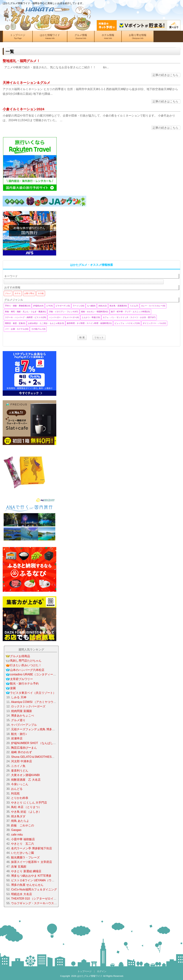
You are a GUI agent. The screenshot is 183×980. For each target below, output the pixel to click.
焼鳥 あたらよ (20, 821)
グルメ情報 (81, 37)
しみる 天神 (19, 697)
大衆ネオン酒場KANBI (25, 775)
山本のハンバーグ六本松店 (27, 670)
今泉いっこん (20, 784)
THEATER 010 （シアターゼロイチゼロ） (38, 899)
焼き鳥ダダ (18, 816)
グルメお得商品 (20, 656)
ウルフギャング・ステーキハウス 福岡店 (37, 903)
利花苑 (15, 793)
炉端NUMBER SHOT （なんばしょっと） (38, 743)
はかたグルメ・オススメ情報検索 (91, 265)
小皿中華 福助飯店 (23, 839)
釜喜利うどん (20, 771)
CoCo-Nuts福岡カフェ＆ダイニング (34, 889)
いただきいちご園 (23, 853)
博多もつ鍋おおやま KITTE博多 (31, 876)
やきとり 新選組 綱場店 (26, 871)
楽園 (13, 688)
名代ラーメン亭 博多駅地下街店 (31, 848)
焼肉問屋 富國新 (21, 711)
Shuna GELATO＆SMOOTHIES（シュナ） (38, 757)
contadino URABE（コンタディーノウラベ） (39, 674)
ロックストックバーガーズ (28, 706)
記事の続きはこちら (165, 75)
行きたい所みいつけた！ (26, 665)
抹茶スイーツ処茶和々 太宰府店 (31, 862)
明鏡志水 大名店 (21, 894)
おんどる (17, 789)
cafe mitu (17, 835)
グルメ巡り (18, 720)
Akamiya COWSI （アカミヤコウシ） (35, 702)
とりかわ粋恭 (20, 798)
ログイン (102, 971)
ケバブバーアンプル (24, 725)
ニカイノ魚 (18, 766)
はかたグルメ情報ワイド (90, 976)
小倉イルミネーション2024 (24, 109)
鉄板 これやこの (23, 825)
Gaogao (16, 830)
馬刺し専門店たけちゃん (26, 661)
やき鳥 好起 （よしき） (26, 812)
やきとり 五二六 (23, 844)
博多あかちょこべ (23, 716)
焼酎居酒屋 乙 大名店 (26, 780)
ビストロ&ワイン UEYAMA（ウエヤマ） (37, 880)
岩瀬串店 (17, 738)
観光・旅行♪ (19, 734)
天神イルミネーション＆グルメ (26, 83)
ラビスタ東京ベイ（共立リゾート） (33, 693)
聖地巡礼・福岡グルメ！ (21, 61)
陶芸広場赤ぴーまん (24, 748)
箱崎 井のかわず (21, 752)
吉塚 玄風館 (19, 867)
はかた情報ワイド (50, 37)
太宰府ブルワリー (21, 679)
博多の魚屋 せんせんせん (27, 885)
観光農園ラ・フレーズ (25, 857)
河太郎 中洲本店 (21, 761)
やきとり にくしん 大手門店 (29, 803)
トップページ (18, 37)
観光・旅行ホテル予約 (24, 684)
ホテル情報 (108, 37)
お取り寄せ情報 (138, 37)
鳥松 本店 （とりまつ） (26, 807)
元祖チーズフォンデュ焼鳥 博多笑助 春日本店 (40, 729)
